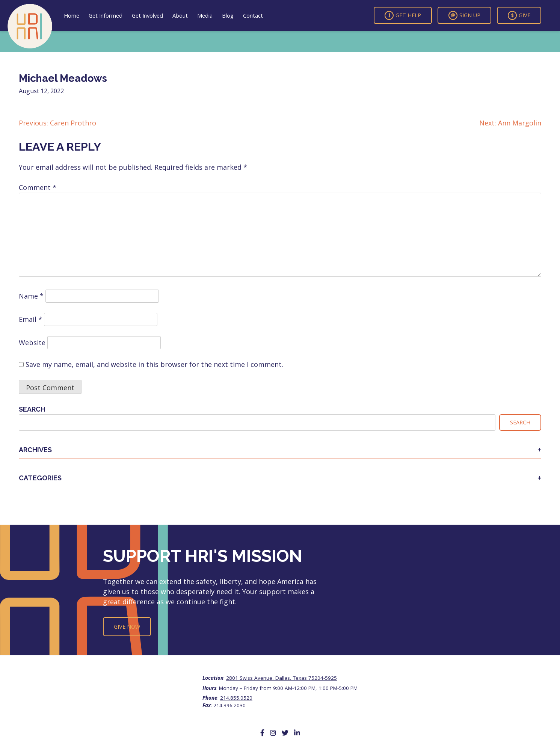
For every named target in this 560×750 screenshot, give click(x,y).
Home (72, 15)
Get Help (403, 15)
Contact (253, 15)
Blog (228, 15)
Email (30, 319)
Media (205, 15)
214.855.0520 (236, 698)
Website (32, 343)
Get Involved (147, 15)
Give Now (127, 627)
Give (519, 15)
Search (32, 409)
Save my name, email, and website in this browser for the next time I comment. (154, 364)
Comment (38, 187)
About (180, 15)
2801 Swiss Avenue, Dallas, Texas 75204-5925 (282, 678)
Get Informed (106, 15)
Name (31, 296)
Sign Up (464, 15)
